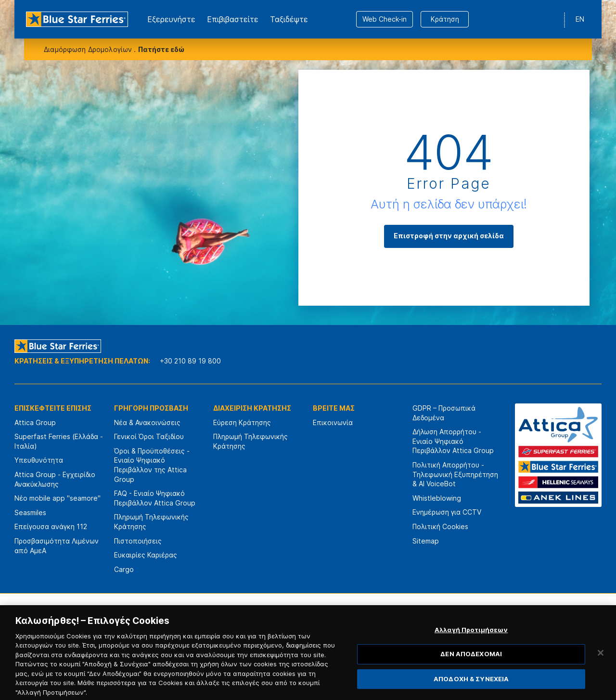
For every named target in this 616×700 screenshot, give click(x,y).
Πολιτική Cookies (440, 526)
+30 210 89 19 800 (190, 361)
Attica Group (35, 422)
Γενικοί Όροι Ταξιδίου (149, 436)
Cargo (124, 569)
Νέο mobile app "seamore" (58, 498)
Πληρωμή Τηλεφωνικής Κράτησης (151, 522)
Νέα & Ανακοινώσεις (147, 422)
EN (580, 19)
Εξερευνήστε (171, 19)
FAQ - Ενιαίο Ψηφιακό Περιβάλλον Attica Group (155, 498)
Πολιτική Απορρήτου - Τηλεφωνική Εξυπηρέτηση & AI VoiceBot (455, 474)
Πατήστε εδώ (161, 49)
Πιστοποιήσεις (138, 541)
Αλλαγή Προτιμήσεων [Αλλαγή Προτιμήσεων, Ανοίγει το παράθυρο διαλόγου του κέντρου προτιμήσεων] (471, 641)
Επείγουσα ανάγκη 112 (51, 526)
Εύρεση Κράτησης (242, 422)
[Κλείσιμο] (601, 664)
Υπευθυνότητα (39, 460)
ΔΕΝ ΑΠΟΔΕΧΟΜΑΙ (471, 665)
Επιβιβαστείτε (233, 19)
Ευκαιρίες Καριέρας (146, 555)
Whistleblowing (437, 498)
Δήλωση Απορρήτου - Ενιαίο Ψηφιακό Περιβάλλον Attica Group (453, 441)
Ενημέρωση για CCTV (447, 512)
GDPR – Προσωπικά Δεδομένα (444, 413)
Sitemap (426, 541)
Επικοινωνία (333, 422)
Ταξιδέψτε (289, 19)
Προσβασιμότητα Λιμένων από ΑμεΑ (57, 546)
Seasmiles (30, 512)
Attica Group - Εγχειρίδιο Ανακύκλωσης (55, 479)
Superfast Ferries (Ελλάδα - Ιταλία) (59, 441)
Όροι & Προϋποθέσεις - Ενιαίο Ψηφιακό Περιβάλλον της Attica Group (152, 465)
